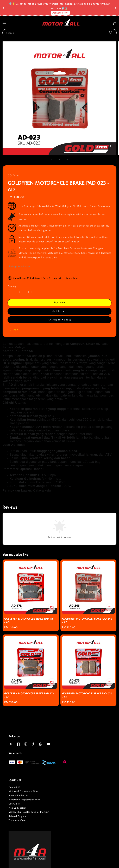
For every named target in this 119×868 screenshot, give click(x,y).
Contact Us (15, 787)
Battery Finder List (18, 795)
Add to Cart (59, 311)
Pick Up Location (17, 808)
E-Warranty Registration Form (24, 800)
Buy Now (60, 302)
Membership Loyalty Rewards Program (29, 812)
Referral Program (18, 816)
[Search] (111, 33)
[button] (4, 24)
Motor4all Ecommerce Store (23, 791)
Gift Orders (15, 804)
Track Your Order (18, 820)
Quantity (12, 286)
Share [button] (13, 330)
